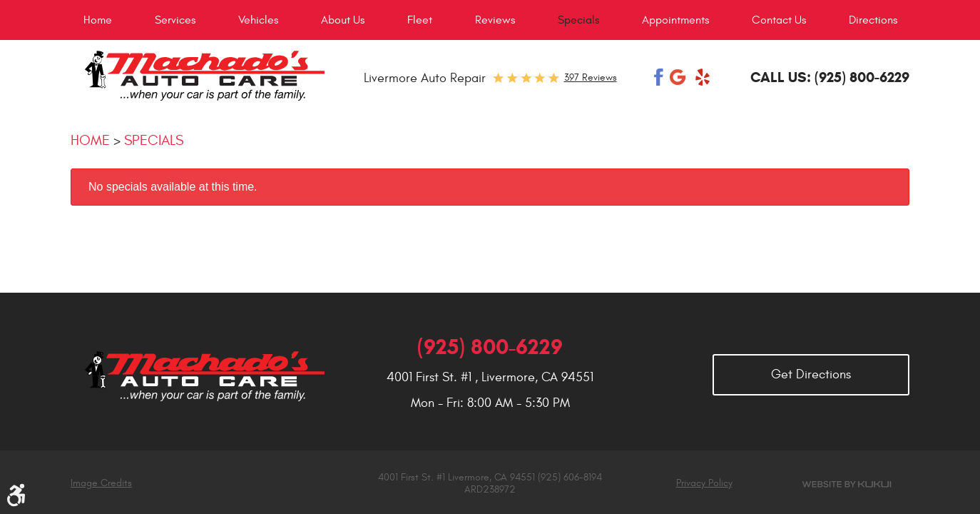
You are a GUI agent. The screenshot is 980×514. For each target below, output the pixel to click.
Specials (578, 20)
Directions (873, 20)
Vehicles (258, 20)
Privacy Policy (704, 483)
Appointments (675, 20)
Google (679, 77)
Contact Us (779, 20)
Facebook (659, 77)
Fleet (420, 20)
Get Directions (811, 374)
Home (98, 20)
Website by (847, 484)
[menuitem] (98, 20)
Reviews (495, 20)
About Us (343, 20)
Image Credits (101, 483)
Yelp (703, 77)
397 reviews (591, 77)
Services (175, 20)
